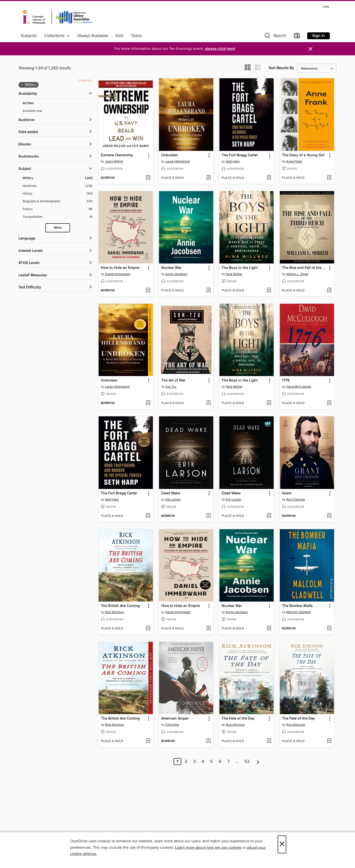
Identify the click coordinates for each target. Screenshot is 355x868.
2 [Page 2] (186, 762)
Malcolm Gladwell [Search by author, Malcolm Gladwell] (299, 612)
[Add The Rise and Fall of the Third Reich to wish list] (329, 291)
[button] (275, 37)
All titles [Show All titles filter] (28, 103)
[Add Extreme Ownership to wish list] (148, 178)
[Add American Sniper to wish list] (208, 741)
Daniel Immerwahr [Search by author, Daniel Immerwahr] (118, 274)
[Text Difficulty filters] (55, 288)
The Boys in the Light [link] (240, 268)
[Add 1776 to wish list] (329, 403)
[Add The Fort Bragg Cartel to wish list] (269, 178)
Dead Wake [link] (171, 493)
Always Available (93, 36)
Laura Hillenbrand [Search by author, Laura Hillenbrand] (178, 161)
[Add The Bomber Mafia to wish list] (329, 629)
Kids (120, 36)
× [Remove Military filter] (22, 85)
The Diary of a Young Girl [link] (303, 155)
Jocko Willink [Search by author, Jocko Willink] (114, 161)
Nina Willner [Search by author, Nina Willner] (234, 274)
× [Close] (282, 844)
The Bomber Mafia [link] (297, 606)
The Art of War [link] (173, 381)
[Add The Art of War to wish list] (208, 403)
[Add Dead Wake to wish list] (208, 516)
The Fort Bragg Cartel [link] (240, 155)
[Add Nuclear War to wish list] (208, 291)
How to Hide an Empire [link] (120, 268)
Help (326, 7)
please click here (220, 49)
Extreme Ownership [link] (117, 155)
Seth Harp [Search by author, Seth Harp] (233, 161)
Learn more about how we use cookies (208, 848)
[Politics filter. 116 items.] (58, 209)
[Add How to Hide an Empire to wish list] (148, 291)
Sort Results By (281, 68)
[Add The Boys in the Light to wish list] (269, 291)
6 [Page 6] (220, 762)
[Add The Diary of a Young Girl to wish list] (329, 178)
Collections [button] (57, 36)
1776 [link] (286, 381)
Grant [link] (287, 493)
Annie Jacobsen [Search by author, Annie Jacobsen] (176, 274)
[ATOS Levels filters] (55, 263)
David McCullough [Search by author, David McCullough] (299, 387)
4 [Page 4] (203, 762)
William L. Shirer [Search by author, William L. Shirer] (297, 274)
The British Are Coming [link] (120, 606)
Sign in (319, 36)
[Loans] (297, 37)
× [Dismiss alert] (311, 49)
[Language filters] (55, 239)
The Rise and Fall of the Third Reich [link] (305, 268)
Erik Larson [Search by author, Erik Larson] (173, 500)
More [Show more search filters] (58, 228)
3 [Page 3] (195, 762)
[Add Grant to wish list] (329, 516)
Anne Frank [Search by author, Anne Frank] (294, 161)
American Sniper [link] (175, 719)
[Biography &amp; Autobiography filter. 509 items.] (58, 201)
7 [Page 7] (228, 762)
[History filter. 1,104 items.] (58, 194)
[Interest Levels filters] (55, 251)
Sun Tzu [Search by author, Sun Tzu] (171, 387)
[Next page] (258, 762)
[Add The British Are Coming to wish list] (148, 629)
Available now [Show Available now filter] (32, 111)
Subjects (29, 36)
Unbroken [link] (170, 155)
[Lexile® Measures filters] (55, 275)
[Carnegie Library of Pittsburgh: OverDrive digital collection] (57, 17)
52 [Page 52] (247, 762)
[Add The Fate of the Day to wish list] (269, 741)
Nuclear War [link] (171, 268)
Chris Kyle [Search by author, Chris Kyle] (172, 725)
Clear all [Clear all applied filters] (85, 81)
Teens (136, 36)
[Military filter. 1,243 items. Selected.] (58, 178)
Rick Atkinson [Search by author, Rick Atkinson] (115, 612)
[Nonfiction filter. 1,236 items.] (58, 186)
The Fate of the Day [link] (238, 719)
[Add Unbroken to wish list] (208, 178)
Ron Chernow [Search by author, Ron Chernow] (296, 500)
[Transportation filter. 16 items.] (58, 217)
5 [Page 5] (211, 762)
